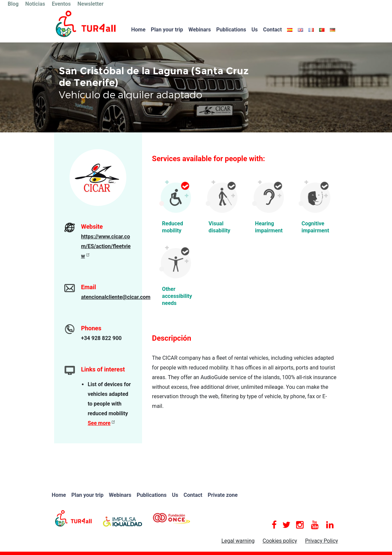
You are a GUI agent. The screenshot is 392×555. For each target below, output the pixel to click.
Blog (13, 4)
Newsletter (91, 4)
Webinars (200, 30)
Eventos (61, 4)
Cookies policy (280, 541)
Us (254, 30)
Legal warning (238, 541)
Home (138, 30)
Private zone (223, 495)
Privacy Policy (322, 541)
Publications (231, 30)
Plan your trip (167, 30)
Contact (272, 30)
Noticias (35, 4)
